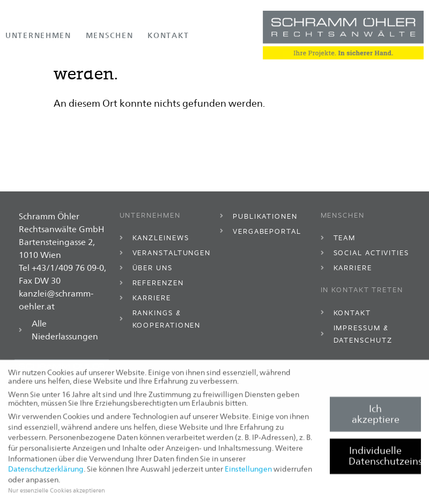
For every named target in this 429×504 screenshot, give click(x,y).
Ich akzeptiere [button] (376, 418)
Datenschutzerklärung (46, 472)
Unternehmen (38, 35)
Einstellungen (248, 472)
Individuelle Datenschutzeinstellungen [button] (385, 459)
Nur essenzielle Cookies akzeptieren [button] (57, 494)
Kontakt (168, 35)
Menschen (110, 35)
